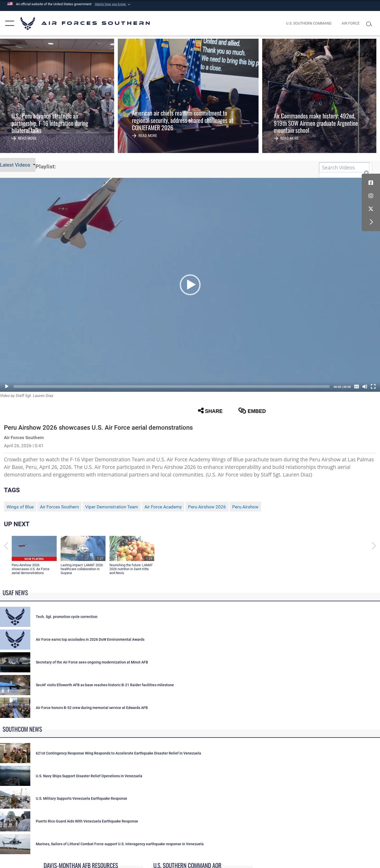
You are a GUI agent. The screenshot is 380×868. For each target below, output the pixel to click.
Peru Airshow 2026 (207, 507)
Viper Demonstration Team (112, 507)
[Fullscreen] (373, 387)
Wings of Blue (20, 507)
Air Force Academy (163, 507)
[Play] (7, 387)
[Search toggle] (370, 23)
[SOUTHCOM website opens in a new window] (309, 23)
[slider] (172, 387)
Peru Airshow (245, 507)
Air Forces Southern (59, 507)
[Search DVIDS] (344, 168)
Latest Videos (16, 165)
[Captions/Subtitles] (356, 387)
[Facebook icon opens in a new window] (371, 183)
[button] (113, 4)
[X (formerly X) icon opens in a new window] (371, 209)
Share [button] (210, 411)
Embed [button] (252, 411)
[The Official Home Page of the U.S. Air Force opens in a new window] (350, 23)
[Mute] (365, 387)
